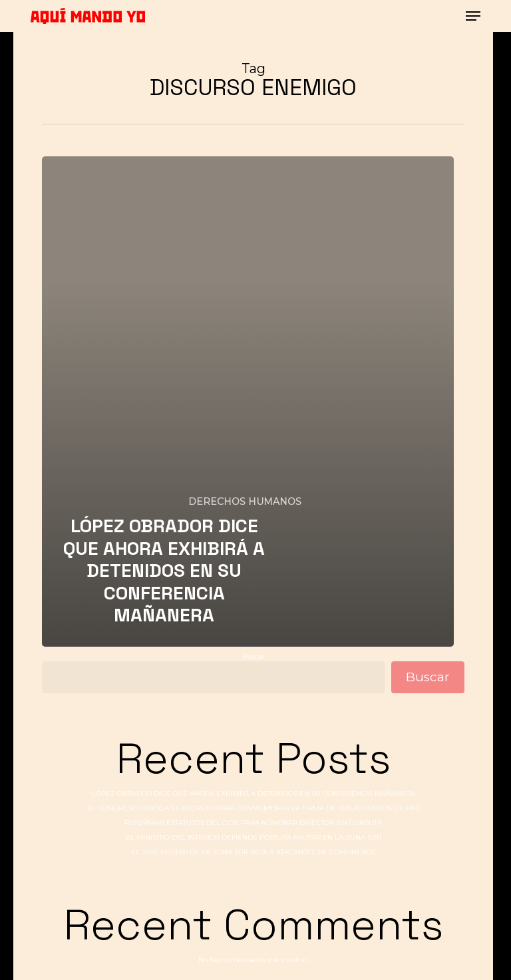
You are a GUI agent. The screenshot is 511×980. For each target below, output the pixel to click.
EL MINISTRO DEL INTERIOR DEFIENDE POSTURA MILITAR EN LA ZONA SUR (254, 837)
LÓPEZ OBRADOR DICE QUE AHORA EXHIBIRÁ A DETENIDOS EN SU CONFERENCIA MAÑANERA (254, 793)
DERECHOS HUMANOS (245, 502)
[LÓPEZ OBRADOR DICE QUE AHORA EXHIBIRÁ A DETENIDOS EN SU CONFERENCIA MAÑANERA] (248, 402)
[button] (473, 16)
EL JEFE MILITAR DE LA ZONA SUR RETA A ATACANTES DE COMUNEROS (253, 852)
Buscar (253, 656)
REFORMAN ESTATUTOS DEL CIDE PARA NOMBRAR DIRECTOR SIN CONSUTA (253, 823)
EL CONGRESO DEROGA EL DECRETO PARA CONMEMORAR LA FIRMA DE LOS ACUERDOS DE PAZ (254, 808)
